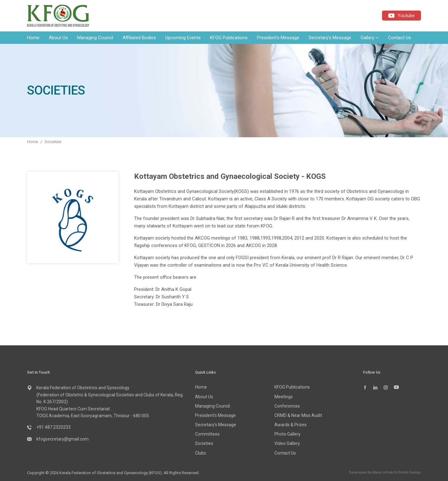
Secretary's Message (330, 38)
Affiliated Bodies (139, 38)
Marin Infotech (385, 472)
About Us (58, 38)
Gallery (370, 38)
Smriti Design (410, 472)
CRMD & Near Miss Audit (298, 415)
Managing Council (95, 38)
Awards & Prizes (291, 425)
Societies (53, 142)
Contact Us (399, 38)
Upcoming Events (183, 38)
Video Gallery (287, 443)
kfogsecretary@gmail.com (63, 439)
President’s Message (278, 38)
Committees (207, 434)
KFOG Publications (229, 38)
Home (33, 38)
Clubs (201, 453)
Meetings (284, 397)
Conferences (287, 406)
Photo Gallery (287, 434)
